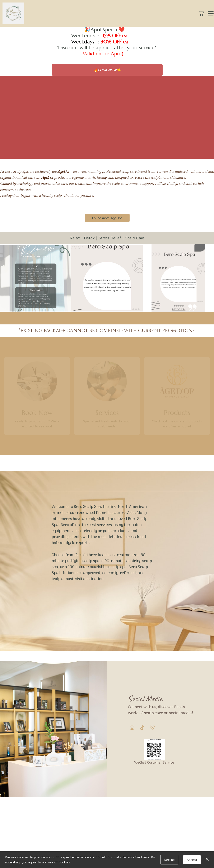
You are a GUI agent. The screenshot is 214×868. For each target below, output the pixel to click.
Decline (169, 860)
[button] (202, 13)
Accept (192, 860)
